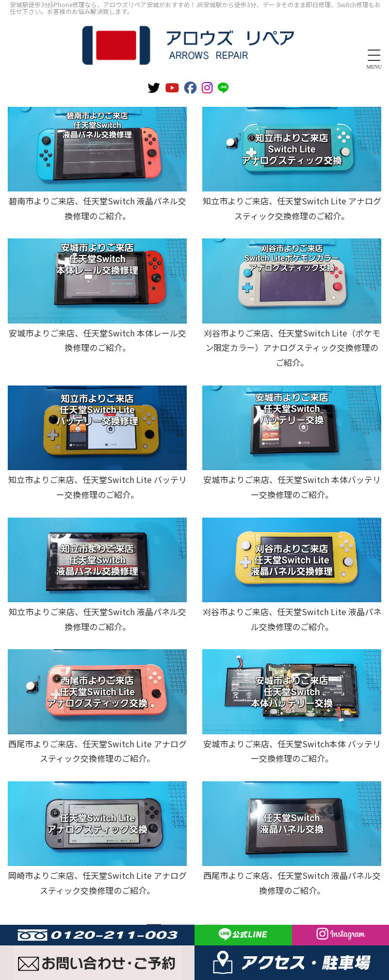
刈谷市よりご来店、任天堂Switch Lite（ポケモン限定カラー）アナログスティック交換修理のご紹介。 (292, 348)
